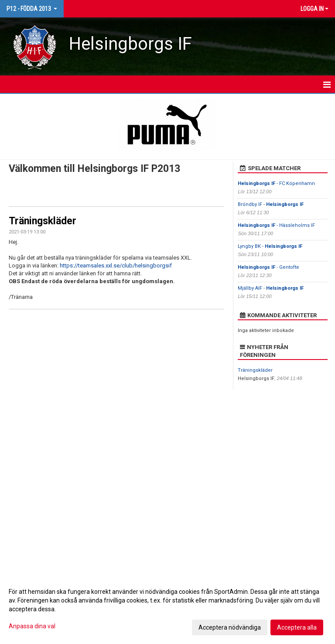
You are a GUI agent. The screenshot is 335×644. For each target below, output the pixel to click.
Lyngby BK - (270, 246)
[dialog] (167, 609)
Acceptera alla (297, 627)
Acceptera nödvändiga (230, 627)
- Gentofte (269, 267)
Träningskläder (43, 221)
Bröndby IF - (271, 204)
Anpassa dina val (32, 626)
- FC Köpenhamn (276, 183)
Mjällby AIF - (271, 288)
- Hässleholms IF (276, 225)
